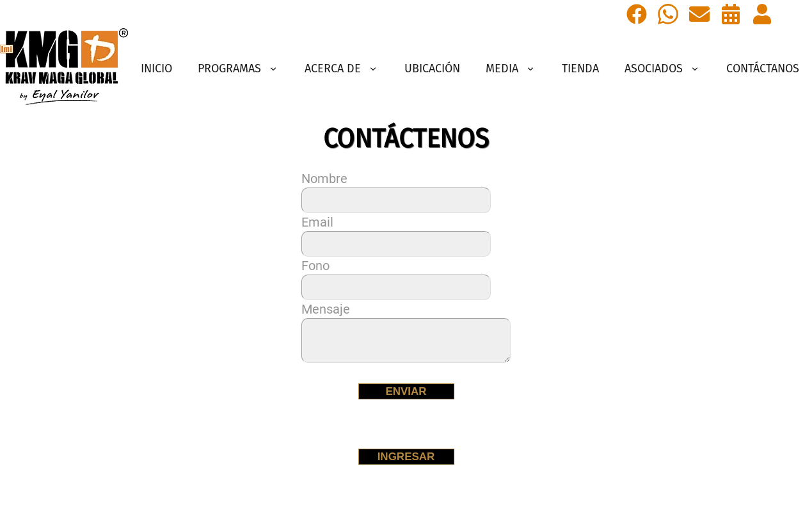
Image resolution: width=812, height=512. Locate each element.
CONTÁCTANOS (763, 68)
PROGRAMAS (238, 68)
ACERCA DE (342, 68)
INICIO (156, 68)
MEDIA (511, 68)
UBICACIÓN (432, 68)
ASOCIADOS (663, 68)
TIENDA (580, 68)
